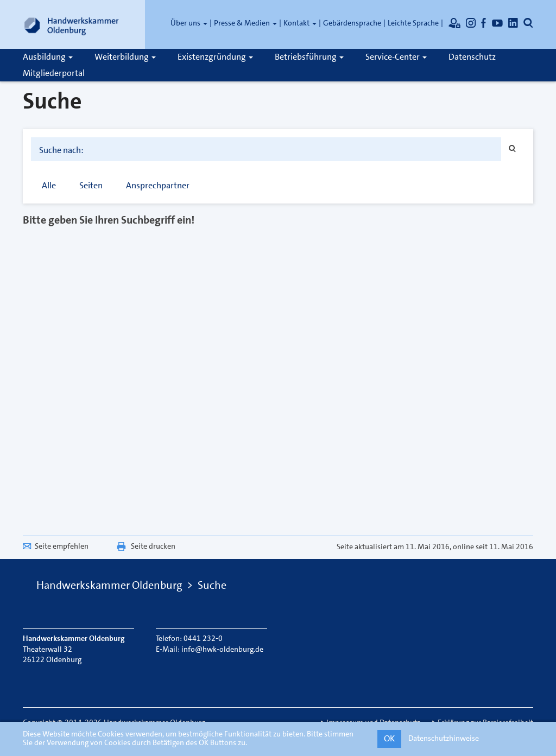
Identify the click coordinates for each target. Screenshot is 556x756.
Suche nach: (61, 150)
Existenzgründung (215, 57)
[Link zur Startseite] (72, 24)
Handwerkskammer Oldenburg (109, 585)
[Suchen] (513, 149)
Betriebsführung (309, 57)
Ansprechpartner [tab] (158, 185)
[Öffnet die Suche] (528, 23)
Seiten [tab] (91, 185)
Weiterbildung (125, 57)
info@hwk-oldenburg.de (222, 649)
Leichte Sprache (413, 23)
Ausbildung (48, 57)
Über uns (189, 23)
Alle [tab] (49, 185)
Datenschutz (472, 57)
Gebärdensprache (352, 23)
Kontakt (300, 23)
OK (389, 738)
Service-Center (396, 57)
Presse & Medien (245, 23)
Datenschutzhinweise (444, 738)
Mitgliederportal (54, 73)
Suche (212, 585)
